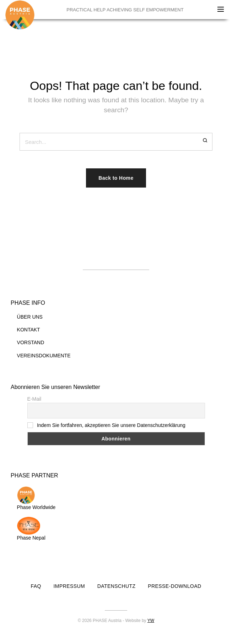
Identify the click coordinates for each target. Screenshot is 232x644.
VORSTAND (31, 342)
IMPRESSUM (69, 586)
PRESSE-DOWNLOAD (174, 586)
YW (151, 621)
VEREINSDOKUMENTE (44, 356)
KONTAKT (29, 330)
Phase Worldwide (36, 498)
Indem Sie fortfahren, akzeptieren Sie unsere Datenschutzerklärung (111, 425)
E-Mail (34, 399)
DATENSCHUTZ (117, 586)
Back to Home (116, 178)
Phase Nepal (31, 529)
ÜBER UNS (30, 317)
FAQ (36, 586)
